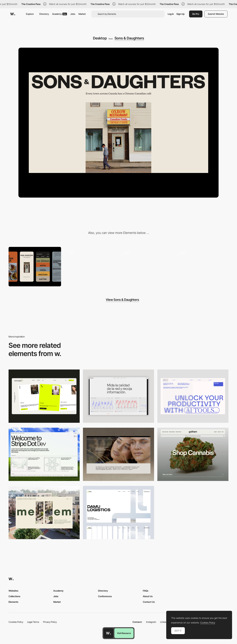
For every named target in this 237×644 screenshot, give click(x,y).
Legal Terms (33, 622)
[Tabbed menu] (146, 267)
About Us (148, 596)
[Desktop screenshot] (118, 513)
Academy (60, 14)
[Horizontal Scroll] (91, 267)
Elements (13, 602)
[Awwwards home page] (108, 633)
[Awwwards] (13, 14)
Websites (13, 591)
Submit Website (216, 14)
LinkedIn (164, 622)
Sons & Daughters (129, 38)
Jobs (73, 14)
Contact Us (149, 602)
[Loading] (202, 267)
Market (82, 14)
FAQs (146, 591)
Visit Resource (124, 633)
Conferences (105, 596)
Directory (44, 14)
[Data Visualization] (118, 396)
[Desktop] (44, 396)
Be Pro (196, 14)
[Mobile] (35, 267)
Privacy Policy (50, 622)
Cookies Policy (16, 622)
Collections (14, 596)
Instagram (151, 622)
